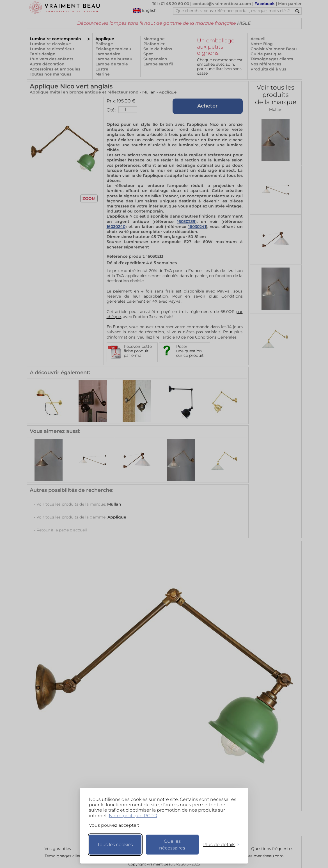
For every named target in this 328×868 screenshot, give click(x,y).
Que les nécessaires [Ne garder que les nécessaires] (172, 845)
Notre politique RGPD (133, 816)
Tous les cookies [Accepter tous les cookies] (115, 845)
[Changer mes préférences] (219, 845)
